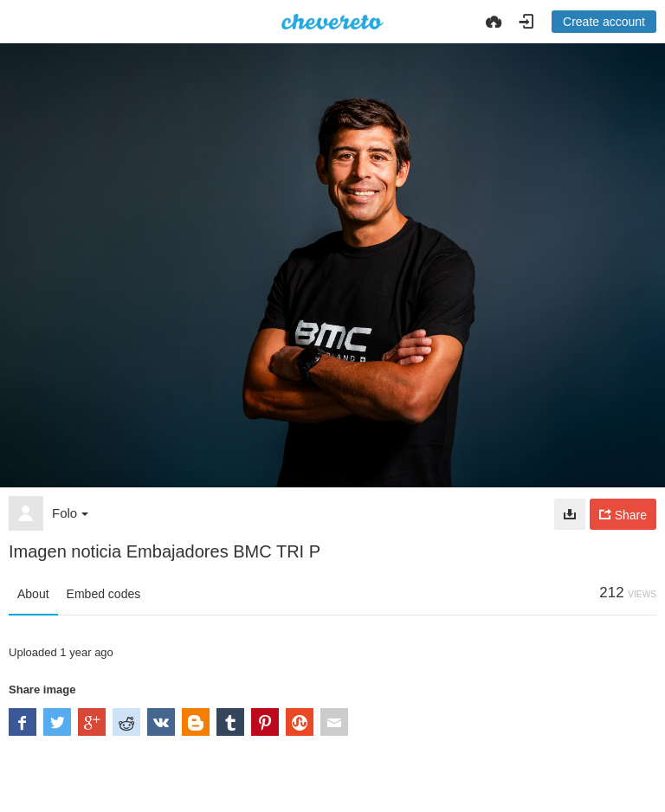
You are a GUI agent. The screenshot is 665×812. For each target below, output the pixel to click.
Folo (70, 513)
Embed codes (104, 594)
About (33, 594)
